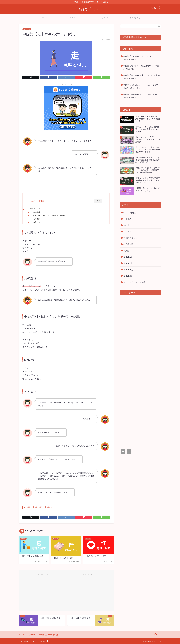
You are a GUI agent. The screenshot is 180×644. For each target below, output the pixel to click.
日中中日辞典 (38, 509)
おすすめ (127, 219)
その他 (126, 226)
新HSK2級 (27, 30)
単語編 (126, 251)
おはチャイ (90, 9)
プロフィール (75, 18)
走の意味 (37, 213)
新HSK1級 (128, 257)
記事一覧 (105, 18)
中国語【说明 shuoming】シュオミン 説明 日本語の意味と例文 (141, 87)
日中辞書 (49, 509)
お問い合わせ (135, 18)
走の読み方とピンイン (37, 209)
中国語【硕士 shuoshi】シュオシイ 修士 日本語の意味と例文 (142, 77)
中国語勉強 (128, 245)
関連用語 (37, 219)
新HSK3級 (128, 270)
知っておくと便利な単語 (134, 283)
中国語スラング (130, 238)
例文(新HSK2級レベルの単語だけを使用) (49, 216)
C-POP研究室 (130, 213)
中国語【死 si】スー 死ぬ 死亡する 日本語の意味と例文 (141, 68)
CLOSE (98, 201)
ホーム (45, 18)
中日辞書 (28, 509)
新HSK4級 (128, 276)
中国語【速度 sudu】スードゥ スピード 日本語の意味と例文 (141, 58)
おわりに (37, 222)
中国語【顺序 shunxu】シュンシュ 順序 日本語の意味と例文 (142, 96)
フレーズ (127, 232)
